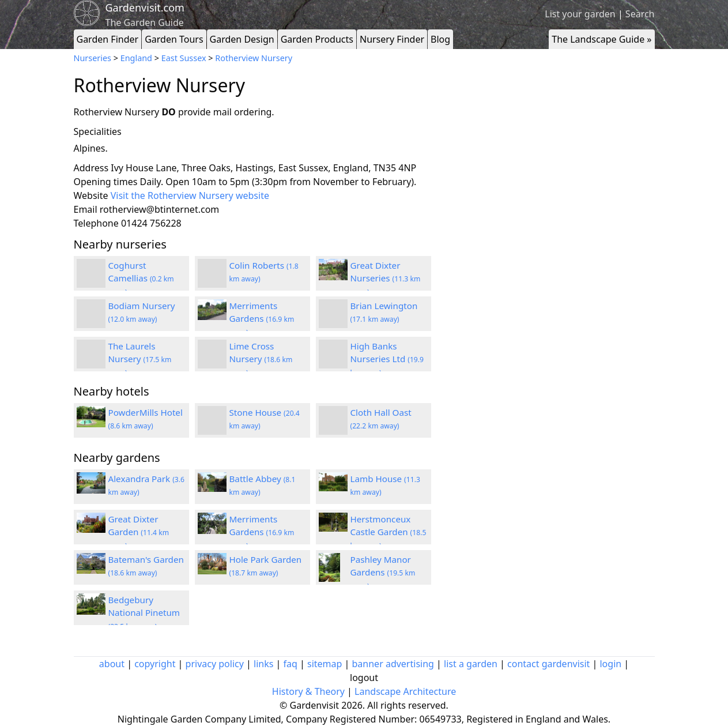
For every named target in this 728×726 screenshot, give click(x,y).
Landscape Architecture (405, 691)
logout (364, 678)
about (112, 664)
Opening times (106, 182)
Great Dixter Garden (139, 532)
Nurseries (93, 58)
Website (91, 195)
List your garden (580, 14)
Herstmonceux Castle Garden (388, 532)
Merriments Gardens (262, 319)
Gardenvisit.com (145, 7)
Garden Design (242, 39)
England (136, 58)
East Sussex (184, 58)
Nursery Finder (392, 39)
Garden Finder (108, 39)
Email (86, 209)
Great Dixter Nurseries (386, 279)
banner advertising (393, 664)
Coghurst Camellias (141, 279)
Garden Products (317, 39)
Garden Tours (174, 39)
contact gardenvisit (548, 664)
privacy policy (215, 664)
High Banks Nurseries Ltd (387, 359)
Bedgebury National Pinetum (144, 613)
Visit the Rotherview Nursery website (190, 195)
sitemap (325, 664)
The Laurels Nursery (140, 359)
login (610, 664)
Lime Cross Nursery (261, 359)
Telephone (96, 223)
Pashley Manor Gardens (383, 573)
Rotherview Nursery (254, 58)
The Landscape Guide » (601, 39)
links (263, 664)
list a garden (471, 664)
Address (91, 168)
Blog (440, 39)
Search (640, 14)
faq (291, 664)
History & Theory (308, 691)
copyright (155, 664)
